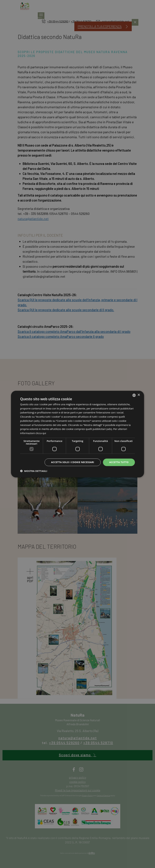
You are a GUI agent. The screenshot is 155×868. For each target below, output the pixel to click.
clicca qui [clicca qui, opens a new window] (41, 433)
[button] (34, 471)
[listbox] (134, 395)
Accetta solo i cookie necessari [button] (73, 462)
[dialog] (77, 434)
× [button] (139, 395)
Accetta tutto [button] (119, 462)
